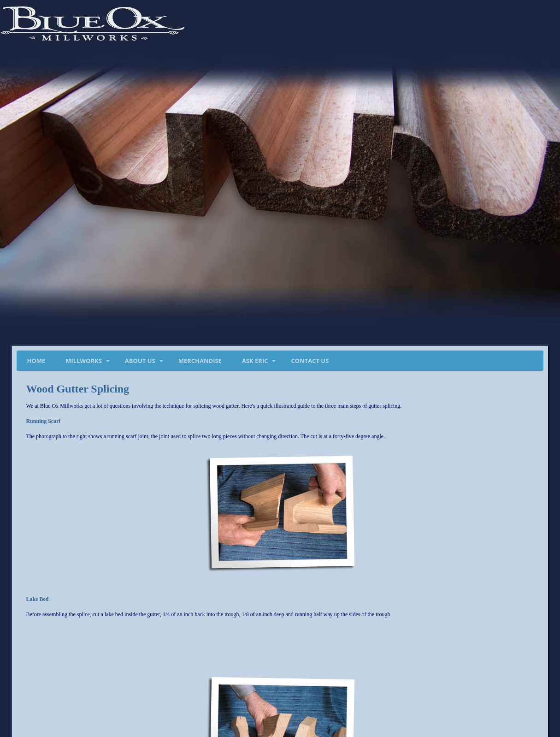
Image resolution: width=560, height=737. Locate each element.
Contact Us (310, 361)
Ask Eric (255, 361)
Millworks (84, 361)
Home (36, 361)
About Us (140, 361)
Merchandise (200, 361)
